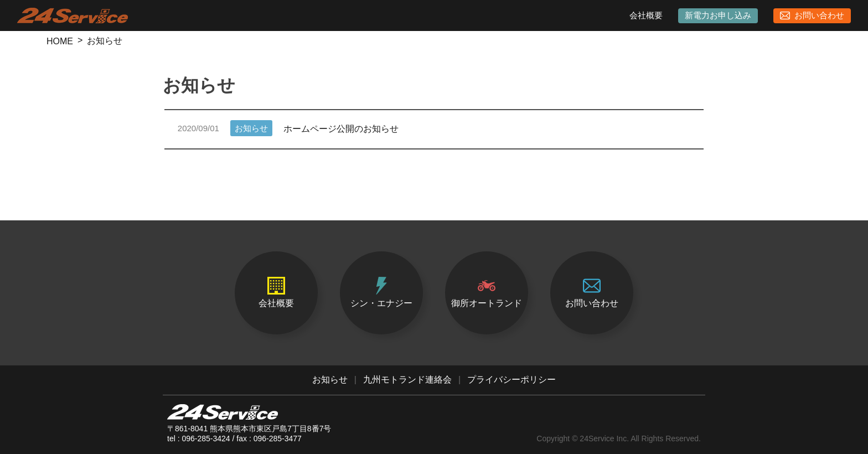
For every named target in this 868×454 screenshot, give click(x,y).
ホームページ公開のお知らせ (288, 129)
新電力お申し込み (718, 15)
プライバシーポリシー (512, 380)
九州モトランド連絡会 (407, 380)
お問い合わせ (812, 16)
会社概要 (646, 15)
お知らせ (330, 380)
